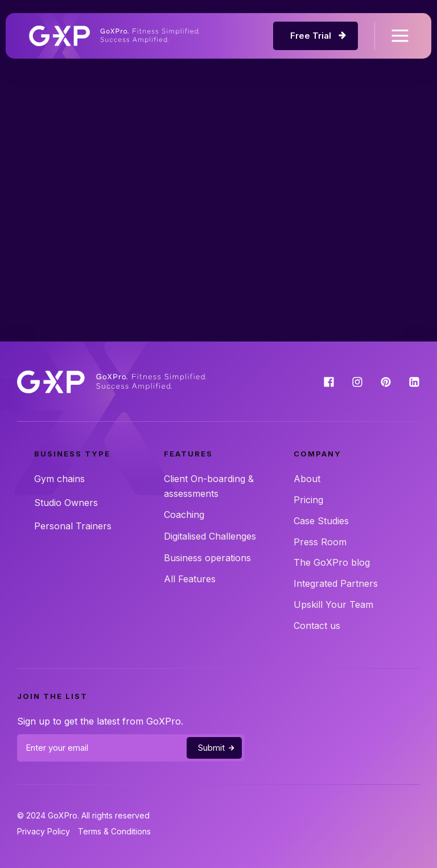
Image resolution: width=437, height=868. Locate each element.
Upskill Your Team (333, 604)
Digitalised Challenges (210, 536)
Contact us (317, 626)
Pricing (308, 500)
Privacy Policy (44, 831)
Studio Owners (66, 503)
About (307, 479)
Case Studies (321, 521)
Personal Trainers (73, 526)
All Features (190, 579)
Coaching (184, 515)
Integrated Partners (336, 583)
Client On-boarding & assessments (209, 486)
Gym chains (59, 479)
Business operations (207, 558)
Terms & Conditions (114, 831)
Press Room (320, 542)
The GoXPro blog (332, 562)
